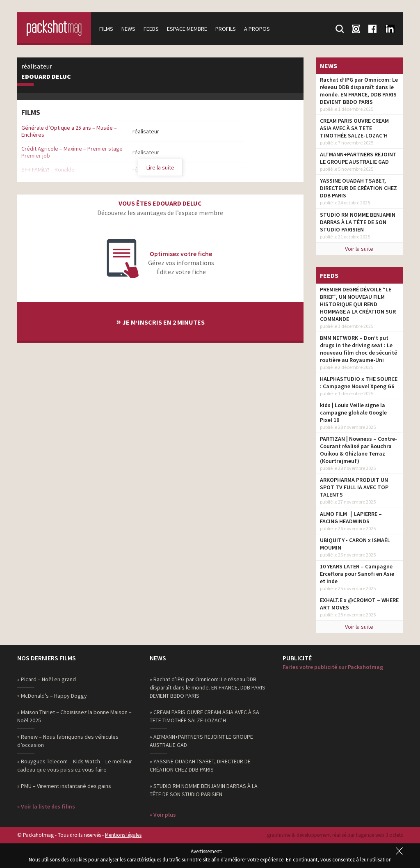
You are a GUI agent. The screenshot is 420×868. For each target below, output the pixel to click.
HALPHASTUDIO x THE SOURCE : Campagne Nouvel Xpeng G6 (359, 382)
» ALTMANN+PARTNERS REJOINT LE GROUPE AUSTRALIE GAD (201, 741)
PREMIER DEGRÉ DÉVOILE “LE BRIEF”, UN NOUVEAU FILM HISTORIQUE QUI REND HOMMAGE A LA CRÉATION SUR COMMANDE (358, 304)
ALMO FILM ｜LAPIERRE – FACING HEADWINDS (351, 518)
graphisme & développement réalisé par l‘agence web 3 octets (335, 835)
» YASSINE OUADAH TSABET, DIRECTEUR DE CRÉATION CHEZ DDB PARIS (200, 765)
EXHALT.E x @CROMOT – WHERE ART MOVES (359, 604)
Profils (226, 29)
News (128, 29)
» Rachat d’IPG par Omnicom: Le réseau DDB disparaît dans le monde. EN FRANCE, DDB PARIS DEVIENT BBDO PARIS (208, 687)
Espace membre (187, 29)
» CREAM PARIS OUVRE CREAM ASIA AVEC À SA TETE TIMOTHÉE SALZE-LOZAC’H (204, 716)
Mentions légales (123, 835)
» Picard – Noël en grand (47, 679)
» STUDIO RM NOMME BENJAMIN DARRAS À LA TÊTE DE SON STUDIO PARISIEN (204, 790)
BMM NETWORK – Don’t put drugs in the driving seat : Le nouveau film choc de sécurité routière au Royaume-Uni (358, 349)
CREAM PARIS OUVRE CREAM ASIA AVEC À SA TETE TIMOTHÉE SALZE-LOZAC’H (354, 128)
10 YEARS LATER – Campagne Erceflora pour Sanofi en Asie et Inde (357, 574)
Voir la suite (359, 249)
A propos (257, 29)
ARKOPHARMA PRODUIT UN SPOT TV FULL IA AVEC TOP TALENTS (354, 487)
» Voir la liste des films (46, 806)
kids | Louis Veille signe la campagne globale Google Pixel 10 (353, 412)
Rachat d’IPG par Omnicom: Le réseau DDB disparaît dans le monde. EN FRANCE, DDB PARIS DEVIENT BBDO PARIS (359, 91)
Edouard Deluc (46, 77)
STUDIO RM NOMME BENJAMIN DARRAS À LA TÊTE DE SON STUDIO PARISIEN (358, 222)
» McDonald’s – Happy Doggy (52, 696)
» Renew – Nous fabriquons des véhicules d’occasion (68, 741)
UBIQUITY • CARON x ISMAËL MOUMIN (355, 544)
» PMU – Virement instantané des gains (64, 786)
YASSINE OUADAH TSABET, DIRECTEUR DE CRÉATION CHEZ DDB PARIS (358, 188)
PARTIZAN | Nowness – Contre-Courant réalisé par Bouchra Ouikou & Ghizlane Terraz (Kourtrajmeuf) (358, 450)
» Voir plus (163, 815)
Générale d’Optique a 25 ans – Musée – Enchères (69, 131)
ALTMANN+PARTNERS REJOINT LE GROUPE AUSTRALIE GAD (358, 158)
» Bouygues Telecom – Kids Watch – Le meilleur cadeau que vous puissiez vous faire (75, 765)
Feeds (151, 29)
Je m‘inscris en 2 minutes (160, 321)
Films (106, 29)
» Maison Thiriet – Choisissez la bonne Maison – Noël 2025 (74, 716)
